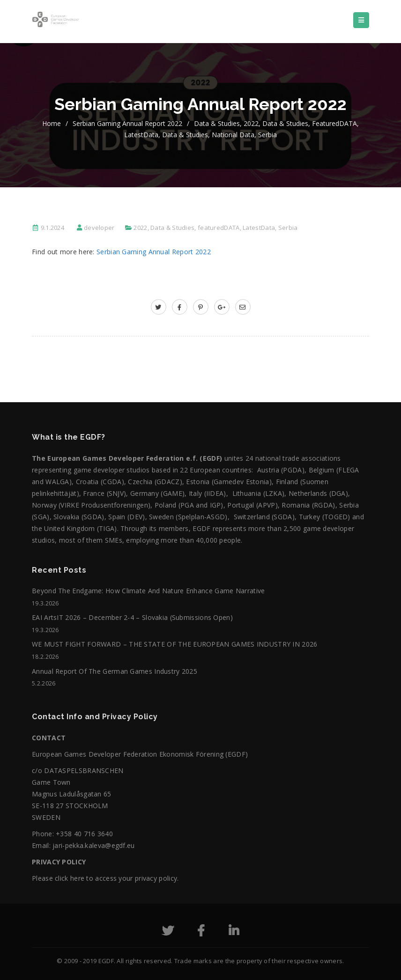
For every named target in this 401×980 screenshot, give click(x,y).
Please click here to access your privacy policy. (105, 878)
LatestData (141, 135)
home (52, 123)
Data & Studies (217, 123)
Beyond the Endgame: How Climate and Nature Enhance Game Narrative (149, 591)
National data (233, 135)
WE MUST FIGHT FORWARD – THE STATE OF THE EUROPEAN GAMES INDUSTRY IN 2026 (175, 644)
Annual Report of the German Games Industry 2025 (115, 671)
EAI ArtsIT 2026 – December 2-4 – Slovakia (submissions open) (132, 617)
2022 (251, 123)
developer (99, 228)
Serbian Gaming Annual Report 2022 (127, 123)
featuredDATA (334, 123)
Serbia (267, 135)
